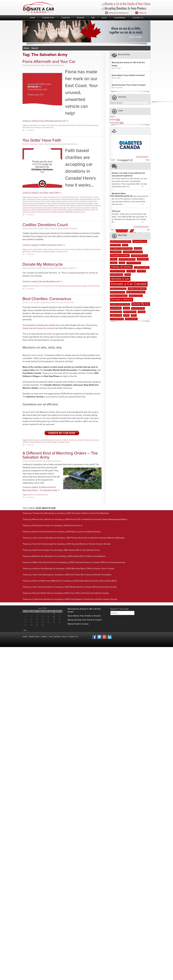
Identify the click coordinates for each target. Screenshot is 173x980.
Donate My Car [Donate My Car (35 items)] (141, 304)
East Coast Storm (71, 125)
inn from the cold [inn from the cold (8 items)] (138, 308)
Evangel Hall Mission (86, 199)
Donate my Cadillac (76, 249)
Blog (104, 18)
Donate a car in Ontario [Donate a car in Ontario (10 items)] (136, 292)
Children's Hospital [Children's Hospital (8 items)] (118, 271)
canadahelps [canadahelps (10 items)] (116, 252)
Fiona (79, 125)
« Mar (25, 631)
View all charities (142, 157)
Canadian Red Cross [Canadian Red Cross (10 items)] (139, 256)
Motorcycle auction (68, 286)
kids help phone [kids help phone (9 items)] (130, 312)
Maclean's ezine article (33, 355)
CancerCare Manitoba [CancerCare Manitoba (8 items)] (127, 259)
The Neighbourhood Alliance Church (84, 210)
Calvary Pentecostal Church (71, 197)
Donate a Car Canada (47, 125)
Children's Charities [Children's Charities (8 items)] (142, 267)
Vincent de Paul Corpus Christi (41, 212)
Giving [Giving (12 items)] (126, 308)
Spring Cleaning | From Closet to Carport (129, 85)
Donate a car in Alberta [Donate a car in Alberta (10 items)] (137, 289)
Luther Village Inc (71, 206)
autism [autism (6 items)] (125, 245)
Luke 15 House (60, 206)
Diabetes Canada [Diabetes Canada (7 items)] (117, 275)
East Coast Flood (60, 125)
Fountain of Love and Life (69, 201)
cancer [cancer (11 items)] (114, 259)
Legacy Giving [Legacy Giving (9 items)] (116, 315)
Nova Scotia (26, 128)
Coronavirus (58, 440)
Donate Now (48, 18)
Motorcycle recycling (81, 286)
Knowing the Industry (56, 144)
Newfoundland (94, 125)
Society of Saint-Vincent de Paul (41, 210)
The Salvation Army (48, 128)
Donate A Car (39, 7)
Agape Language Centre (35, 197)
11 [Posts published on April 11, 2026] (54, 617)
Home (33, 18)
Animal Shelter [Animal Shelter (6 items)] (115, 245)
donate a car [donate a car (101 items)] (120, 279)
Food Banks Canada (89, 440)
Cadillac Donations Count (45, 225)
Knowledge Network (88, 249)
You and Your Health (67, 303)
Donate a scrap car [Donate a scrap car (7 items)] (136, 296)
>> (143, 187)
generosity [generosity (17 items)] (116, 308)
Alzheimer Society (33, 440)
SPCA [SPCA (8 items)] (134, 315)
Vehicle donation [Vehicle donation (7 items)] (131, 319)
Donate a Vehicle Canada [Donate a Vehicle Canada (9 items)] (120, 304)
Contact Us (138, 18)
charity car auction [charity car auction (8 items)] (134, 263)
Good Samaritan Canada (85, 201)
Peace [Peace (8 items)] (126, 315)
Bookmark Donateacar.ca (117, 13)
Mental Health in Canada (78, 624)
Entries (115, 120)
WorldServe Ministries (58, 212)
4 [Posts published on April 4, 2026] (54, 614)
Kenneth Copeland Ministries (47, 206)
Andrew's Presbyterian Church (52, 197)
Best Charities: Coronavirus (47, 299)
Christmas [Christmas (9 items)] (131, 271)
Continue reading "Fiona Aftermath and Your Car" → (45, 121)
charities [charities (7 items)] (114, 263)
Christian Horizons (55, 199)
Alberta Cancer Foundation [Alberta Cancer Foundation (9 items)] (121, 242)
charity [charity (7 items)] (122, 263)
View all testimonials (141, 227)
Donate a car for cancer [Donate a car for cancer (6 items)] (118, 289)
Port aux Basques (36, 128)
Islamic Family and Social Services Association (80, 204)
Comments (117, 123)
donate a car (31, 495)
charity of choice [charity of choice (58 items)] (121, 267)
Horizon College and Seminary (56, 204)
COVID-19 (31, 286)
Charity (44, 637)
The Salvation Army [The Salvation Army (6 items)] (117, 319)
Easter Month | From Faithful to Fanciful (128, 75)
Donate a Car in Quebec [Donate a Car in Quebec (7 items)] (119, 296)
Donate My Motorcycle (43, 264)
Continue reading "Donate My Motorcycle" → (42, 282)
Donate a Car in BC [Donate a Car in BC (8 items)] (118, 292)
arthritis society (32, 249)
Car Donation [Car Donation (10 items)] (143, 259)
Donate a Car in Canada (62, 249)
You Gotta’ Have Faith (42, 140)
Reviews (81, 18)
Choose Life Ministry (43, 199)
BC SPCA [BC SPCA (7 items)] (138, 248)
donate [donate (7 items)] (128, 275)
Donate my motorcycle (55, 286)
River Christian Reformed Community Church (77, 208)
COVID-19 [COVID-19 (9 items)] (141, 271)
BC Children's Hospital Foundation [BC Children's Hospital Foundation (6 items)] (121, 248)
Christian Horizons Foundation (70, 199)
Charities (65, 18)
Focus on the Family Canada (41, 201)
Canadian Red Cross (34, 125)
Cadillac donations (48, 249)
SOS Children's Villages (50, 442)
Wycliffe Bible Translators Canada (75, 212)
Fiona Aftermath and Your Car (49, 62)
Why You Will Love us (121, 196)
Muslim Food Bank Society (55, 208)
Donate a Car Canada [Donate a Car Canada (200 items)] (129, 284)
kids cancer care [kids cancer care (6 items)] (116, 312)
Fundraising (120, 18)
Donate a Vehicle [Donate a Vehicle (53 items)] (122, 300)
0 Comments (30, 130)
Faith (94, 199)
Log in (112, 116)
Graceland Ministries (40, 204)
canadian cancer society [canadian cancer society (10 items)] (133, 252)
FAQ (93, 18)
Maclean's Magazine (36, 442)
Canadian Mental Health (46, 440)
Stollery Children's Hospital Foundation (43, 252)
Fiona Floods (85, 125)
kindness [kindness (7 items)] (142, 312)
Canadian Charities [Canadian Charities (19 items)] (120, 256)
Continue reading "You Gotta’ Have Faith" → (42, 193)
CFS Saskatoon (31, 199)
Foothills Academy (56, 201)
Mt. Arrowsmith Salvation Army (37, 208)
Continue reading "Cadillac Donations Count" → (44, 245)
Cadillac (40, 249)
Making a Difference (57, 65)
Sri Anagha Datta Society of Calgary (61, 210)
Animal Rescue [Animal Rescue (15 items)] (140, 241)
